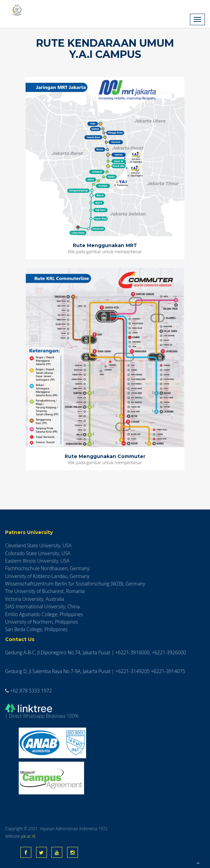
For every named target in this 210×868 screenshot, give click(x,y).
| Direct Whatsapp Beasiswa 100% (42, 712)
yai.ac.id (28, 836)
